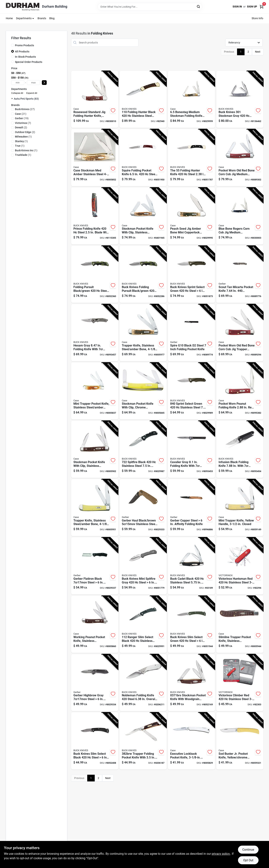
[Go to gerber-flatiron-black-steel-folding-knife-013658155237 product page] (95, 566)
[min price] (18, 83)
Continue (248, 850)
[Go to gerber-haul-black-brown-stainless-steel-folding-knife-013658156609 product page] (143, 508)
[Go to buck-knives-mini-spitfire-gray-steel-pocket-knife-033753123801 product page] (143, 566)
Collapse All (17, 93)
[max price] (33, 83)
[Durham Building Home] (23, 7)
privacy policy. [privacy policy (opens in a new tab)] (221, 854)
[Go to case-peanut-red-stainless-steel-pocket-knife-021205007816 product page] (240, 391)
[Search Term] (150, 7)
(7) (23, 123)
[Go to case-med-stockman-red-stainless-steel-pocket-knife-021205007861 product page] (240, 158)
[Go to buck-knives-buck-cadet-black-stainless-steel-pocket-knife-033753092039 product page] (191, 566)
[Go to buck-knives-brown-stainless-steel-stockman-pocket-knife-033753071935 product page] (191, 683)
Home (9, 18)
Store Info (258, 18)
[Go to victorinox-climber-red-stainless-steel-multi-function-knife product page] (240, 683)
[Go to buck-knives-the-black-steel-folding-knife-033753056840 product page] (191, 158)
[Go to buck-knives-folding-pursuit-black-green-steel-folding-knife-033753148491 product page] (143, 274)
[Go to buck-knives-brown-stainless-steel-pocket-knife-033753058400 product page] (143, 741)
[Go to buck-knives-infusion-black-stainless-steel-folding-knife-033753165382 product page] (240, 449)
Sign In (237, 7)
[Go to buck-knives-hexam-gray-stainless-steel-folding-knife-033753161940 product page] (95, 333)
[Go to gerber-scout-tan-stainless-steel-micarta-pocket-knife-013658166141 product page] (240, 274)
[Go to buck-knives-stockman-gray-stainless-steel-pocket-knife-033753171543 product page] (240, 99)
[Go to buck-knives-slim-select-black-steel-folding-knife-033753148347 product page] (95, 741)
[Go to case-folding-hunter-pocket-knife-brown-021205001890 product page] (95, 99)
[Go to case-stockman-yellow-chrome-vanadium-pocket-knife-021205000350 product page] (143, 391)
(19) (22, 118)
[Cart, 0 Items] (262, 7)
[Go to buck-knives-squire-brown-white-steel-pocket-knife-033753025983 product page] (143, 158)
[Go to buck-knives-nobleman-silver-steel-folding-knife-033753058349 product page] (143, 683)
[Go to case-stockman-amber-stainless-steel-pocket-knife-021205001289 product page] (143, 216)
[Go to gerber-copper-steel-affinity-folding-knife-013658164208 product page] (191, 508)
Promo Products (24, 45)
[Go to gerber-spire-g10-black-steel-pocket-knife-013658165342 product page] (191, 333)
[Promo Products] (13, 45)
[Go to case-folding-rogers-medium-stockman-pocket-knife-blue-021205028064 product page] (240, 216)
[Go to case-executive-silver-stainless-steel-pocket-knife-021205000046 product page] (191, 741)
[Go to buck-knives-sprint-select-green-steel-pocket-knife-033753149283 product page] (191, 274)
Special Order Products (29, 62)
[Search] (199, 6)
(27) (25, 109)
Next (258, 52)
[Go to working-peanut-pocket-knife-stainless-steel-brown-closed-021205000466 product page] (95, 624)
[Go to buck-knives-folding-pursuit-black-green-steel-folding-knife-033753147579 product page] (95, 274)
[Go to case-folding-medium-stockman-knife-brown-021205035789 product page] (191, 99)
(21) (21, 114)
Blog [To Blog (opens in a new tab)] (52, 18)
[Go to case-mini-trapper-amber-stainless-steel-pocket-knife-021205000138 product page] (95, 391)
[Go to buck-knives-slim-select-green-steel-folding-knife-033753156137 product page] (191, 624)
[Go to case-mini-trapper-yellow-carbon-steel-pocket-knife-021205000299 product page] (240, 508)
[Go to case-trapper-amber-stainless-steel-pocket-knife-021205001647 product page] (143, 333)
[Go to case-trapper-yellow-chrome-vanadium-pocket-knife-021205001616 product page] (95, 508)
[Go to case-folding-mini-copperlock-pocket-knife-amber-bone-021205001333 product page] (191, 216)
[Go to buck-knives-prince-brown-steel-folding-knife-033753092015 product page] (95, 216)
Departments (24, 18)
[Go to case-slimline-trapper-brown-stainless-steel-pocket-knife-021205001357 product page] (240, 624)
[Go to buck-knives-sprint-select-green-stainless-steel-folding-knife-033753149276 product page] (191, 391)
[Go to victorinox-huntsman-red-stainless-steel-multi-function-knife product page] (240, 566)
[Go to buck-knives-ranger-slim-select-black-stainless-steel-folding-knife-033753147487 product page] (143, 624)
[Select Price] (44, 83)
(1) (23, 137)
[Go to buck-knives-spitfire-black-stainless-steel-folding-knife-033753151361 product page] (143, 449)
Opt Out (248, 860)
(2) (21, 127)
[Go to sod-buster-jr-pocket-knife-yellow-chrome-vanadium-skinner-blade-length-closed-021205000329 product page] (240, 741)
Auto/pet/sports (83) (26, 99)
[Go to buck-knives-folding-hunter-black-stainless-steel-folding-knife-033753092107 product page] (143, 99)
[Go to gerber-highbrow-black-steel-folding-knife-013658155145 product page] (95, 683)
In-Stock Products (25, 57)
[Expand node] (13, 99)
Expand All (32, 93)
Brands (42, 18)
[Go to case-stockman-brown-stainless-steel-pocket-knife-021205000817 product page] (95, 449)
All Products (22, 51)
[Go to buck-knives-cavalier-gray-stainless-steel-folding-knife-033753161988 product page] (191, 449)
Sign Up (252, 7)
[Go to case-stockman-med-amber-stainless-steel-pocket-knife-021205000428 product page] (95, 158)
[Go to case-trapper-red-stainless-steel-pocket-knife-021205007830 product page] (240, 333)
